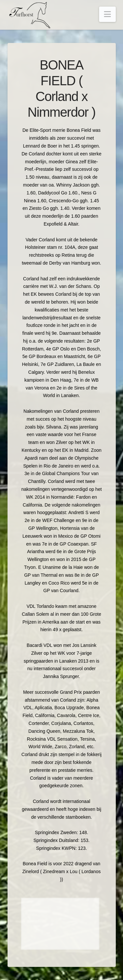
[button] (107, 14)
